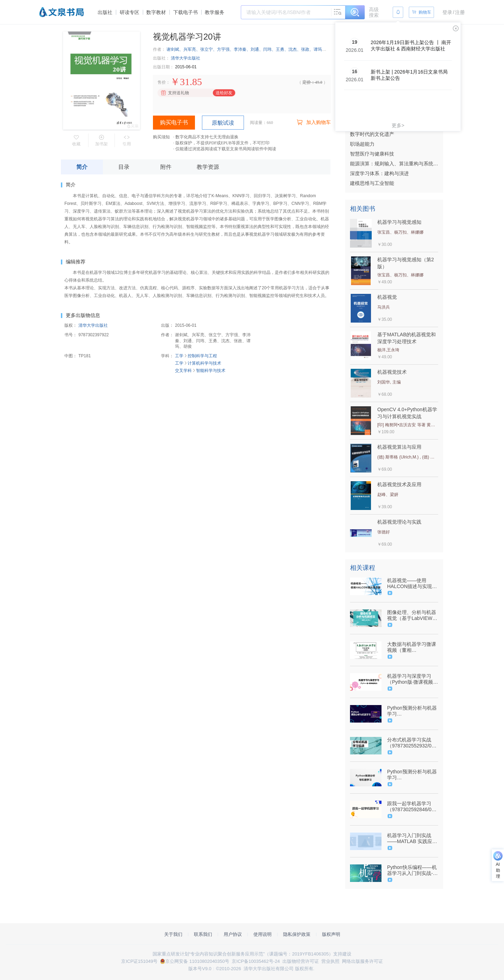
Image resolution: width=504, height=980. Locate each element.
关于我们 (173, 934)
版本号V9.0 (200, 969)
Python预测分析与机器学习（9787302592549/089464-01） (412, 711)
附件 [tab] (166, 167)
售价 (162, 82)
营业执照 (330, 961)
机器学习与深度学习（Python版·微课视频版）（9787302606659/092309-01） (412, 679)
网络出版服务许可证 (362, 961)
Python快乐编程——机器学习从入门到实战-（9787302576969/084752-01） (412, 870)
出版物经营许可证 (301, 961)
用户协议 (233, 934)
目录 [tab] (124, 167)
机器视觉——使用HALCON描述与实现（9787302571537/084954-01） (412, 584)
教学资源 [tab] (208, 167)
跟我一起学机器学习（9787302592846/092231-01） (412, 807)
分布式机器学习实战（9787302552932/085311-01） (412, 743)
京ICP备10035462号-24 (256, 961)
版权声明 (331, 934)
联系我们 (203, 934)
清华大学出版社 (185, 58)
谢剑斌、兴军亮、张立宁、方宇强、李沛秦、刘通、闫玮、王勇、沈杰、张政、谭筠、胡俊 (251, 49)
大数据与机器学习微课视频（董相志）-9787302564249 (412, 647)
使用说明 (262, 934)
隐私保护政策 (297, 934)
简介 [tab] (82, 167)
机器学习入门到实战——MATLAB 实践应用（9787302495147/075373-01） (412, 838)
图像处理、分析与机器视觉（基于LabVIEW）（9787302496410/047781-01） (412, 615)
